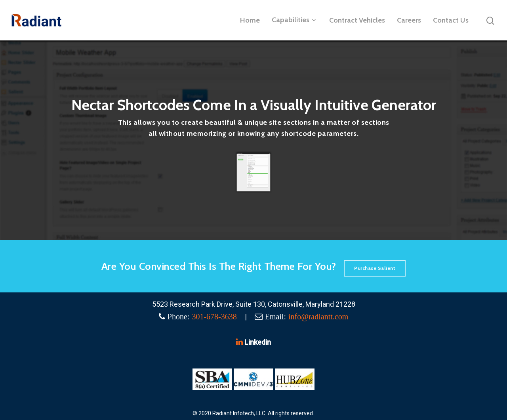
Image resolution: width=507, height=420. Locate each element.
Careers (409, 20)
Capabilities (294, 20)
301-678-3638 (214, 317)
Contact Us (451, 20)
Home (250, 20)
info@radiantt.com (318, 317)
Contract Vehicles (357, 20)
